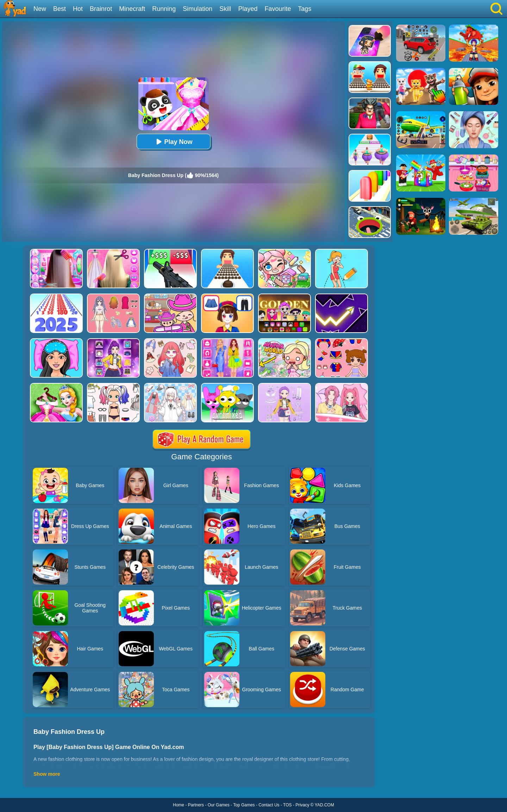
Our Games (219, 805)
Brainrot (101, 9)
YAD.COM (324, 805)
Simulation (198, 9)
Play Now (173, 142)
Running (164, 9)
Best (60, 9)
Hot (78, 9)
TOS (287, 805)
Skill (225, 9)
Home (179, 805)
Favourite (278, 9)
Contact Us (269, 805)
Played (248, 9)
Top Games (244, 805)
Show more (47, 774)
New (40, 9)
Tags (305, 9)
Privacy (302, 805)
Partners (196, 805)
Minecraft (132, 9)
